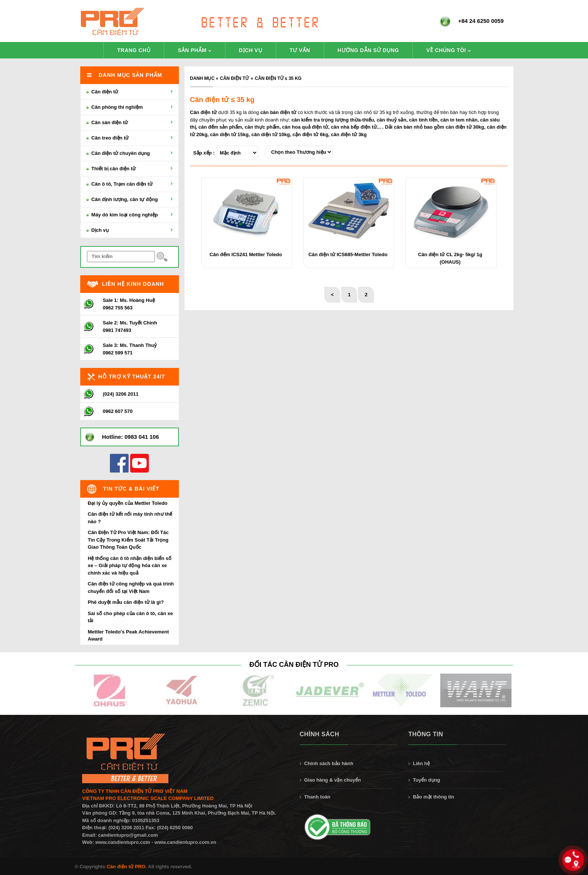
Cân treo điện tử (130, 138)
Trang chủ (134, 50)
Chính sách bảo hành (329, 763)
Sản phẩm (192, 50)
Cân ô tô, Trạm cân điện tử (130, 184)
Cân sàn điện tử (130, 122)
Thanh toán (317, 797)
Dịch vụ (250, 50)
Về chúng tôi (446, 50)
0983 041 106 (142, 437)
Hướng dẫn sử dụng (368, 50)
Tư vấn (300, 50)
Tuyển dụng (427, 780)
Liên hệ (421, 763)
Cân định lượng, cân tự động (130, 199)
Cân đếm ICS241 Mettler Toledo (246, 254)
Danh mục (202, 78)
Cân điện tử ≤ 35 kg (278, 78)
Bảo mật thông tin (433, 797)
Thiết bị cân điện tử (130, 169)
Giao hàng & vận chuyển (332, 780)
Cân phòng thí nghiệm (130, 107)
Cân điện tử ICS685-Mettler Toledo (348, 254)
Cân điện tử (235, 78)
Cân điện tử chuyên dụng (130, 153)
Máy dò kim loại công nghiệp (130, 215)
